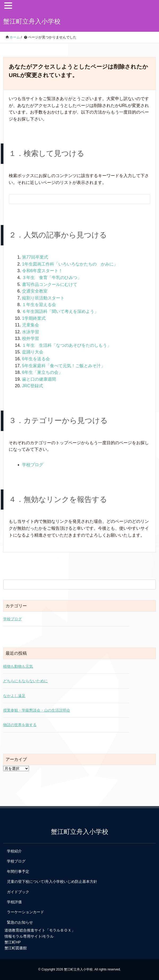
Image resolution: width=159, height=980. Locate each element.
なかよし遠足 (14, 696)
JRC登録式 (33, 386)
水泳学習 (31, 332)
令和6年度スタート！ (42, 271)
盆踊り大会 (33, 352)
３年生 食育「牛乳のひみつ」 (52, 278)
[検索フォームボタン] (143, 200)
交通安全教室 (35, 291)
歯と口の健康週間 (39, 379)
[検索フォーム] (74, 199)
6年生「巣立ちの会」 (42, 372)
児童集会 (31, 325)
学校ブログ (33, 465)
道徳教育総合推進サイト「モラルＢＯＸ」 (40, 930)
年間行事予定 (18, 871)
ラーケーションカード (25, 912)
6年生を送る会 (36, 359)
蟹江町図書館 (16, 948)
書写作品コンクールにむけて (50, 284)
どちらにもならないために (25, 681)
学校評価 (14, 902)
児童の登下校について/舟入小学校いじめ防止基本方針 (52, 882)
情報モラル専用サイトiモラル (29, 936)
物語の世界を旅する (20, 725)
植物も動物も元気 (18, 666)
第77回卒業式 (35, 257)
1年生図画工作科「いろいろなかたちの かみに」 (70, 264)
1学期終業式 (34, 318)
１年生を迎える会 (39, 305)
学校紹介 (14, 851)
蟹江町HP (13, 942)
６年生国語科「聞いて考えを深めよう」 (60, 311)
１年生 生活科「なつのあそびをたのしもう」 (67, 345)
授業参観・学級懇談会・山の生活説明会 (37, 710)
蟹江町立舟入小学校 (32, 21)
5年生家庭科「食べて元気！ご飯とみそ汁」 (64, 366)
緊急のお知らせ (20, 922)
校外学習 (31, 338)
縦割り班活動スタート (43, 298)
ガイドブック (18, 892)
